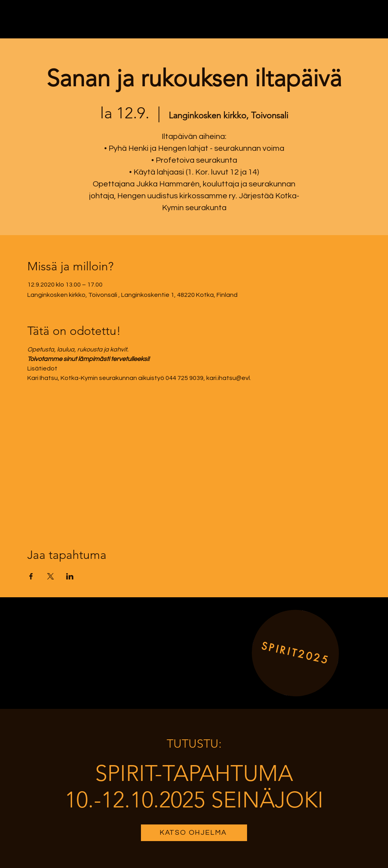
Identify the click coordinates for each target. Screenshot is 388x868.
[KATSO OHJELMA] (194, 833)
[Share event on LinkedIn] (70, 576)
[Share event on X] (50, 576)
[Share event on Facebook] (31, 576)
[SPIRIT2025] (295, 653)
